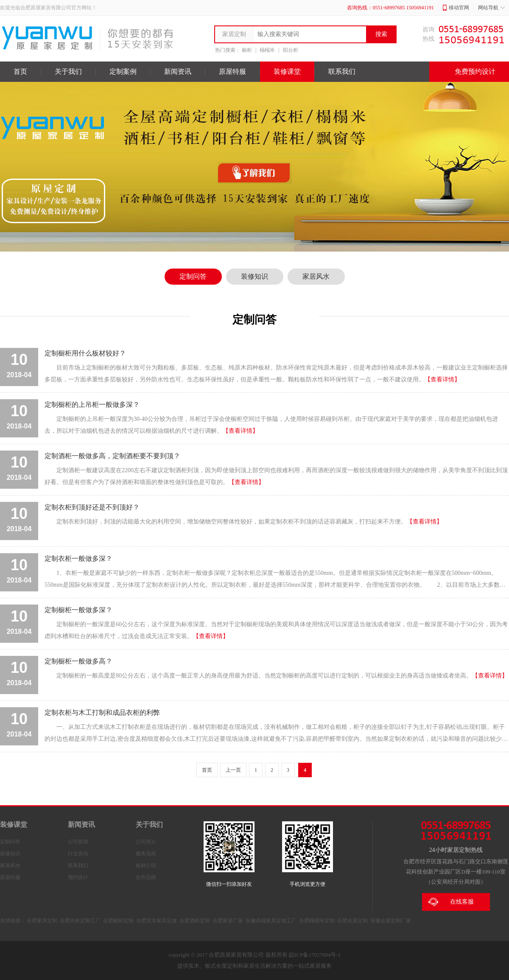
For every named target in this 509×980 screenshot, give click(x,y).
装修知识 (255, 276)
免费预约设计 (469, 72)
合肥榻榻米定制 (317, 921)
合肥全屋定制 (352, 921)
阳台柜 (291, 50)
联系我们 (342, 71)
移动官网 (456, 8)
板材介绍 (146, 865)
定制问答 (193, 276)
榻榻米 (267, 50)
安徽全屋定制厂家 (391, 921)
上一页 (233, 770)
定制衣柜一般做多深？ (78, 559)
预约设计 (78, 877)
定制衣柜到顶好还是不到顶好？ (92, 507)
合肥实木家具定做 (157, 921)
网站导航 (491, 8)
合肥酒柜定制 (195, 921)
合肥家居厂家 (228, 921)
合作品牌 (146, 877)
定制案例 (123, 71)
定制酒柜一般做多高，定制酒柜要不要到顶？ (112, 456)
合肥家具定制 (42, 921)
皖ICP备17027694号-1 (315, 955)
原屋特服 (232, 71)
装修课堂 (287, 71)
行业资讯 (78, 854)
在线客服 (451, 902)
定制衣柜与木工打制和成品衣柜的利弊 (102, 713)
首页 (20, 71)
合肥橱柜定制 (118, 921)
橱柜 (247, 50)
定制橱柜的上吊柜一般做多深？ (92, 405)
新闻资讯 (178, 71)
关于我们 (68, 71)
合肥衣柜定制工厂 (80, 921)
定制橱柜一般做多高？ (78, 661)
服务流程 (146, 854)
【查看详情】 (442, 379)
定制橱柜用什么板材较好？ (85, 353)
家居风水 (316, 276)
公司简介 (146, 842)
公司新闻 (78, 842)
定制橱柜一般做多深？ (78, 610)
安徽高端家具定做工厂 (271, 921)
